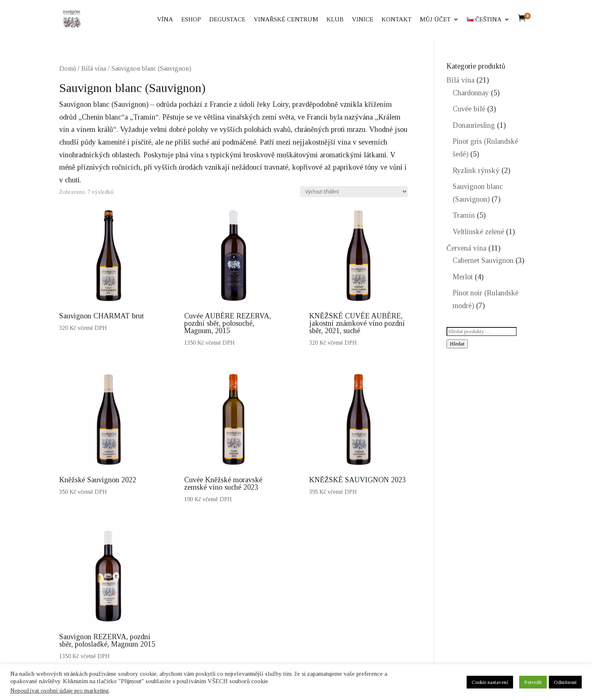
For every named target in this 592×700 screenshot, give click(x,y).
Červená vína (466, 248)
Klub (335, 20)
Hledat (457, 344)
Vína (165, 20)
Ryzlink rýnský (476, 170)
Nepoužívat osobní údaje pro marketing (60, 691)
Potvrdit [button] (533, 682)
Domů (68, 68)
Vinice (363, 20)
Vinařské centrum (286, 20)
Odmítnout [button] (565, 682)
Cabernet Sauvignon (483, 260)
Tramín (464, 215)
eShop (191, 20)
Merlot (463, 277)
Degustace (227, 20)
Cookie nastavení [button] (490, 682)
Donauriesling (474, 125)
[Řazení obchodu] (354, 192)
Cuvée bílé (469, 109)
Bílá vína (94, 68)
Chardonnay (471, 93)
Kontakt (397, 20)
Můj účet (435, 20)
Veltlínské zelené (478, 232)
